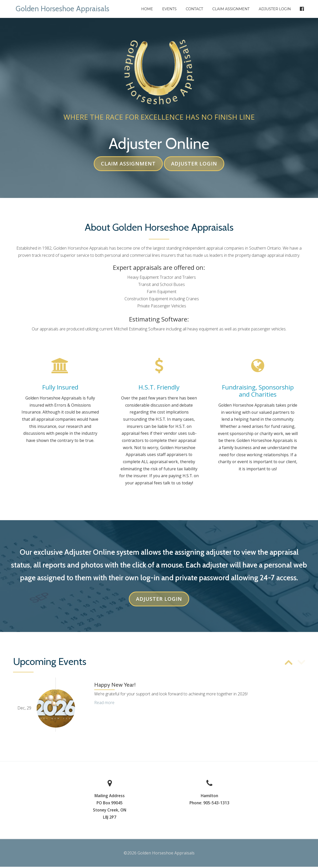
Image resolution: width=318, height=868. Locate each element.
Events (169, 9)
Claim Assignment (231, 9)
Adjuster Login (275, 9)
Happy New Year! (115, 686)
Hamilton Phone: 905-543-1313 (209, 800)
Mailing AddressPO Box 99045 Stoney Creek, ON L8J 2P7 (110, 807)
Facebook (300, 9)
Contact (195, 9)
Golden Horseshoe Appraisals (67, 8)
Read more (104, 704)
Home (147, 9)
